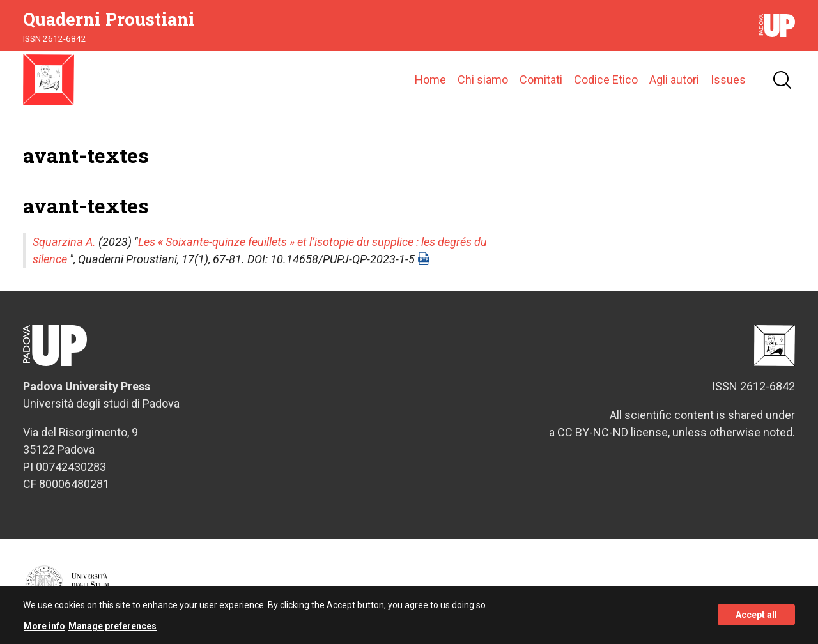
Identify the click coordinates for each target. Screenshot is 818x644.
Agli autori (674, 80)
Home (430, 80)
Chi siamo (483, 80)
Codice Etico (606, 80)
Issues (728, 80)
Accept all (756, 620)
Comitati (541, 80)
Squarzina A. (64, 242)
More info (44, 631)
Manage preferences (112, 631)
